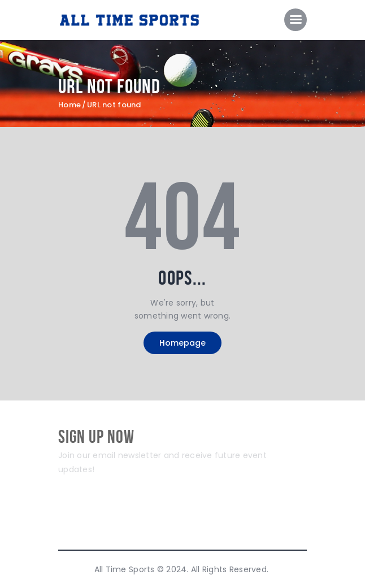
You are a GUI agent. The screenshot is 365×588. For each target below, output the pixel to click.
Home (69, 105)
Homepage (182, 343)
